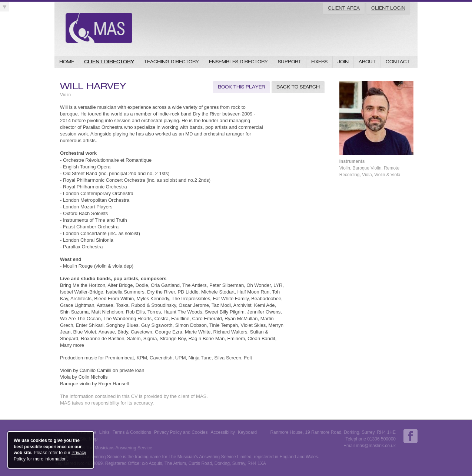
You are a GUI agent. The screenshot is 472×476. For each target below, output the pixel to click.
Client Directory (109, 62)
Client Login (388, 8)
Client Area (344, 8)
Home (67, 62)
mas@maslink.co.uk (376, 446)
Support (290, 62)
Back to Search (298, 87)
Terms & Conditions (132, 432)
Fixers (319, 62)
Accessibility (223, 432)
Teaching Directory (172, 62)
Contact (398, 62)
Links (104, 432)
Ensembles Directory (238, 62)
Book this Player (241, 87)
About (367, 62)
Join (343, 62)
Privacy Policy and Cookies (181, 432)
